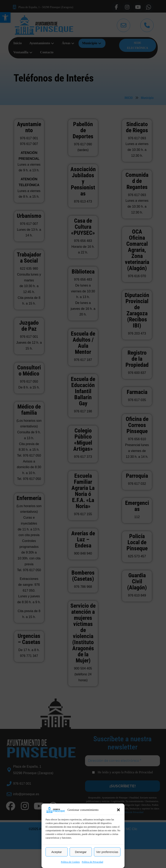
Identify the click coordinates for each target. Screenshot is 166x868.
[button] (118, 810)
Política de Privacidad (92, 862)
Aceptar (57, 852)
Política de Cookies (70, 862)
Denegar (81, 852)
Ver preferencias (107, 852)
